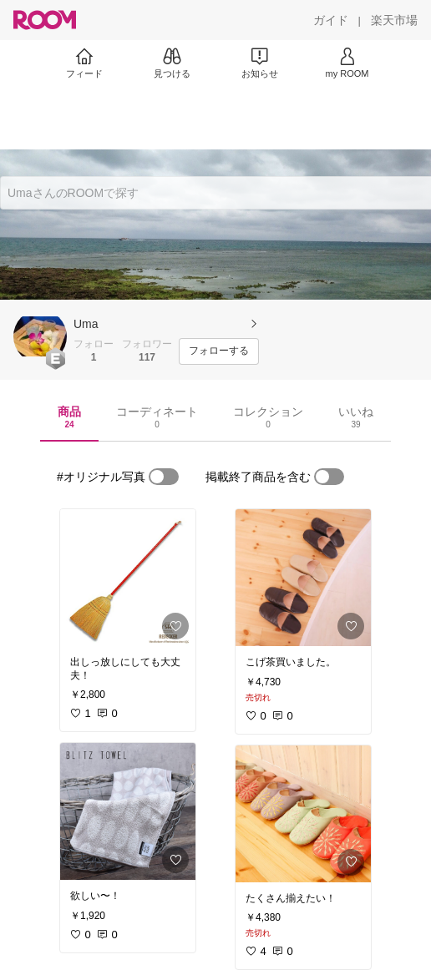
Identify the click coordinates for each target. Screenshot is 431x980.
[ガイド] (331, 20)
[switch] (164, 477)
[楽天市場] (394, 20)
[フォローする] (219, 351)
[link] (128, 578)
